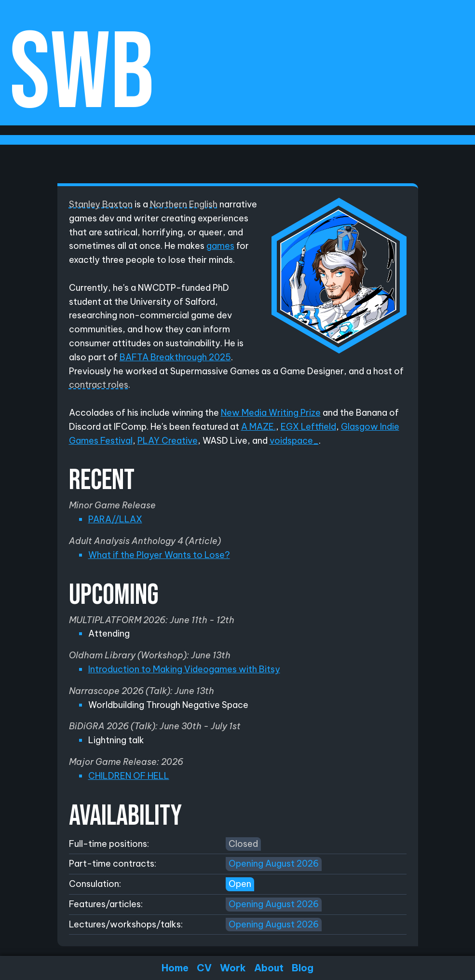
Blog (303, 968)
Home (175, 968)
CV (204, 968)
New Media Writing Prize (271, 413)
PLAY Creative (168, 441)
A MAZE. (258, 427)
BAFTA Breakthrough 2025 (175, 357)
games (220, 246)
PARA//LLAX (115, 519)
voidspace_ (294, 441)
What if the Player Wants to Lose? (159, 555)
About (269, 968)
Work (233, 968)
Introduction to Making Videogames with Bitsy (184, 669)
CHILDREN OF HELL (129, 776)
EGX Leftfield (308, 427)
